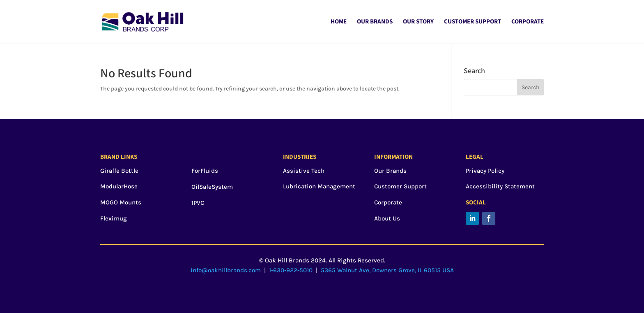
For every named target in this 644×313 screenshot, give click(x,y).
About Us (387, 218)
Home (339, 22)
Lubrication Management (319, 186)
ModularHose (119, 186)
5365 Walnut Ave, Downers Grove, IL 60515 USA (387, 270)
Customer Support (473, 22)
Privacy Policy (485, 171)
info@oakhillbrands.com (226, 270)
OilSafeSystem (212, 187)
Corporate (528, 22)
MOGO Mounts (121, 202)
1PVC (198, 203)
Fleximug (114, 218)
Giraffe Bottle (119, 171)
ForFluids (205, 171)
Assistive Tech (304, 171)
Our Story (418, 22)
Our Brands (375, 22)
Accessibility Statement (500, 186)
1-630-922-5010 (291, 270)
